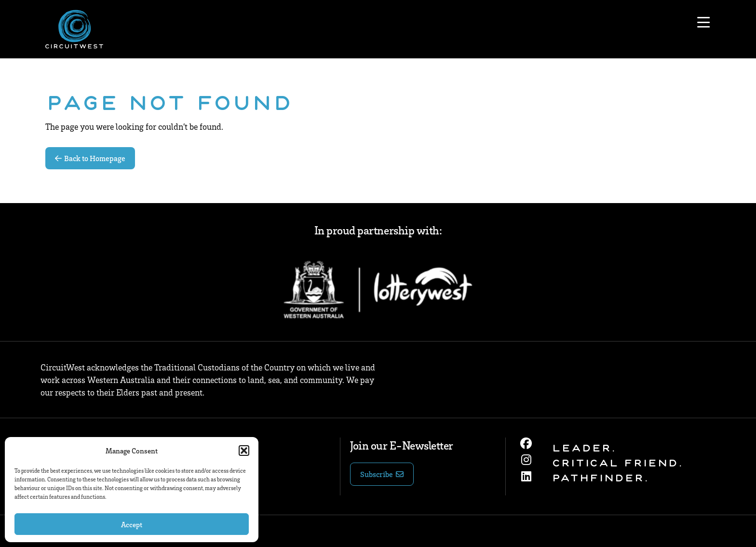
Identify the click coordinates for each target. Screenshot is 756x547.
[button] (244, 451)
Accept (132, 524)
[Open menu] (703, 23)
